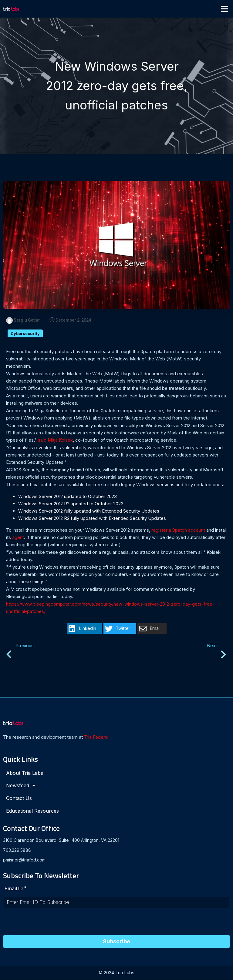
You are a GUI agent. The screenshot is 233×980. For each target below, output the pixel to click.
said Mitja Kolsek (55, 441)
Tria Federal (96, 738)
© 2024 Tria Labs (116, 973)
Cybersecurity (25, 334)
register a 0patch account (178, 531)
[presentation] (49, 924)
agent (18, 538)
